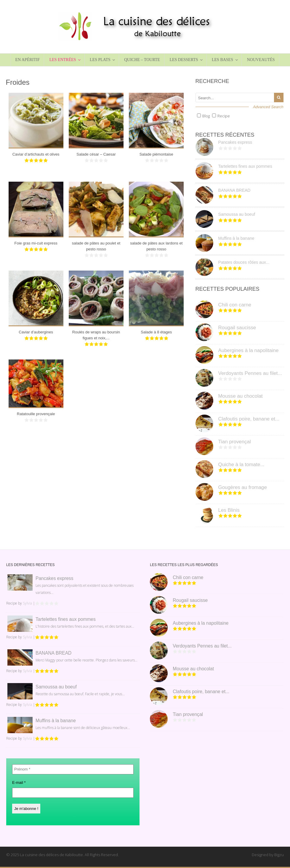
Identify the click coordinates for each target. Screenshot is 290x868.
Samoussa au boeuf (237, 214)
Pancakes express (235, 142)
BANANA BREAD (234, 190)
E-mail (19, 783)
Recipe (224, 116)
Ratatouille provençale (36, 414)
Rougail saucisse (237, 328)
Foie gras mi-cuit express (36, 243)
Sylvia (27, 603)
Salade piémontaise (156, 154)
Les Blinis (229, 510)
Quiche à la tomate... (241, 465)
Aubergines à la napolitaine (249, 350)
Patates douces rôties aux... (244, 262)
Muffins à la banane (236, 238)
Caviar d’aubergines (36, 332)
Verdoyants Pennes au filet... (250, 373)
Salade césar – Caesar (96, 154)
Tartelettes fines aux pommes (245, 166)
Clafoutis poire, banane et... (249, 419)
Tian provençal (235, 442)
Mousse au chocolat (241, 396)
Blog (206, 116)
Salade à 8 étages (156, 332)
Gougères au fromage (243, 487)
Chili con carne (235, 305)
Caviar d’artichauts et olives (36, 154)
